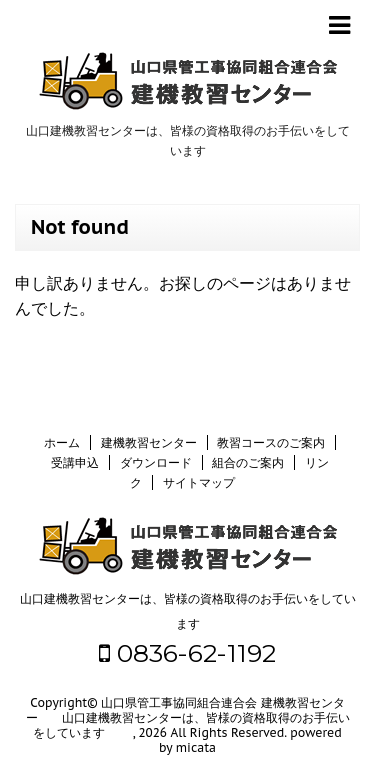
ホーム (62, 442)
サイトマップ (199, 482)
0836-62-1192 (187, 653)
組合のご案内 (248, 462)
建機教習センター (149, 442)
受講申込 (75, 462)
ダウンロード (156, 462)
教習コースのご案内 (271, 442)
